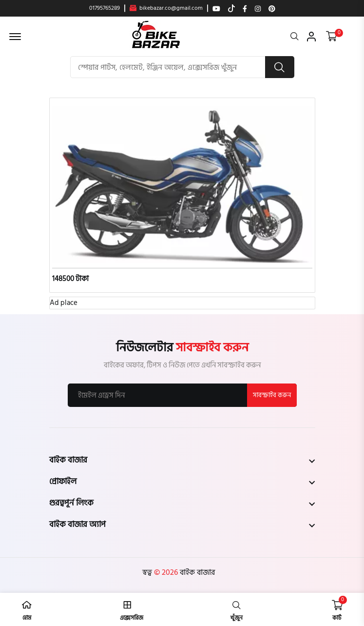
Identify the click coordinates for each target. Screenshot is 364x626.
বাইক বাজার (196, 572)
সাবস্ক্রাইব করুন (272, 395)
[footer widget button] (182, 460)
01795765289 (105, 8)
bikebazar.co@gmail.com (166, 8)
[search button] (280, 67)
